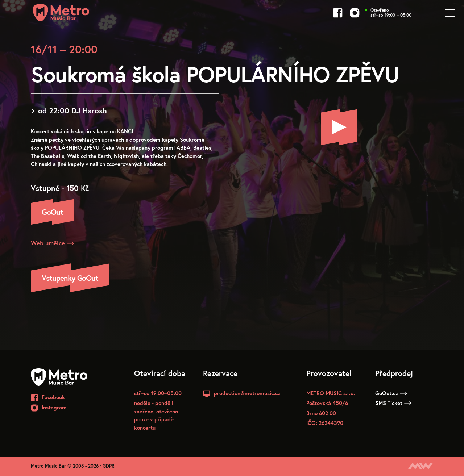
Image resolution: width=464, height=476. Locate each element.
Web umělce (52, 243)
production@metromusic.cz (247, 393)
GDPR (109, 466)
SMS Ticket (393, 403)
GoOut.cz (391, 393)
